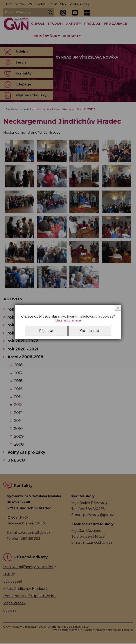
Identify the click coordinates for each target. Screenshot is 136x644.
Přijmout (46, 331)
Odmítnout (90, 331)
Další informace (68, 320)
